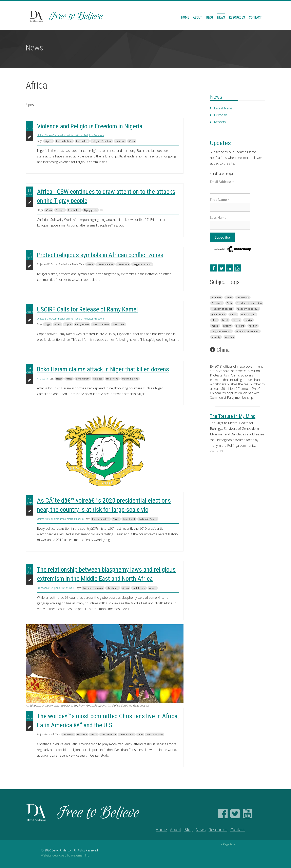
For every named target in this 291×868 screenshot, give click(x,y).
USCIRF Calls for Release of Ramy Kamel (87, 309)
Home (185, 17)
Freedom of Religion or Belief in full (56, 588)
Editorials (221, 115)
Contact (255, 17)
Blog (210, 17)
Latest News (223, 108)
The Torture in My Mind (233, 416)
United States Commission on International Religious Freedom (70, 135)
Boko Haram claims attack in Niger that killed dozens (103, 369)
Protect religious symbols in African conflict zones (100, 255)
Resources (237, 17)
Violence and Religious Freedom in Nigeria (90, 126)
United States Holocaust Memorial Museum (60, 519)
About (198, 17)
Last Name (219, 218)
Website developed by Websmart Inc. (65, 855)
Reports (220, 122)
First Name (220, 200)
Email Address (222, 182)
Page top (228, 844)
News (221, 17)
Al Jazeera (42, 379)
